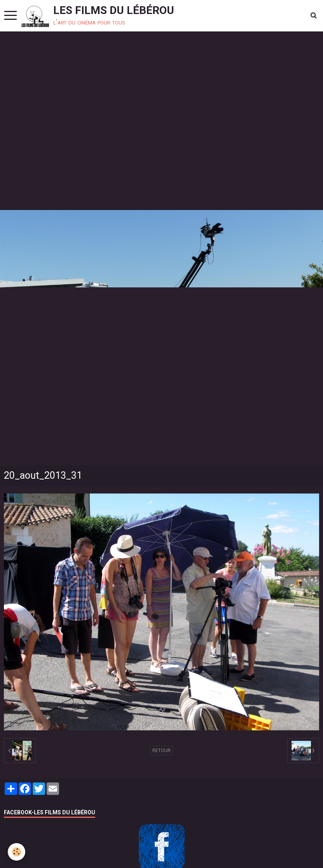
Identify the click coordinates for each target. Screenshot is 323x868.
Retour (161, 751)
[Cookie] (17, 852)
